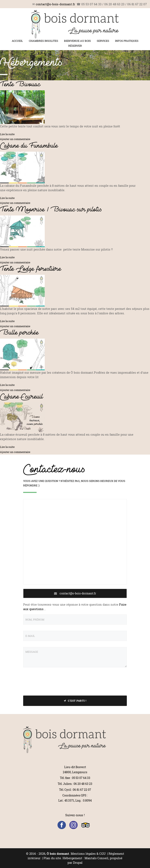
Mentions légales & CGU (88, 854)
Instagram (73, 825)
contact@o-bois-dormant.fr (55, 4)
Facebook (62, 825)
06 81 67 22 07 (82, 790)
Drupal (78, 862)
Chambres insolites (43, 41)
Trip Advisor (85, 825)
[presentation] (54, 681)
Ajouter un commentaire (15, 139)
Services (103, 41)
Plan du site (52, 858)
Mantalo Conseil (96, 858)
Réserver (75, 46)
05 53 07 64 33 (81, 778)
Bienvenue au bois (77, 41)
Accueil (17, 41)
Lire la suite (7, 134)
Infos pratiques (127, 41)
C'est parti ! (75, 701)
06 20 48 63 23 (83, 784)
